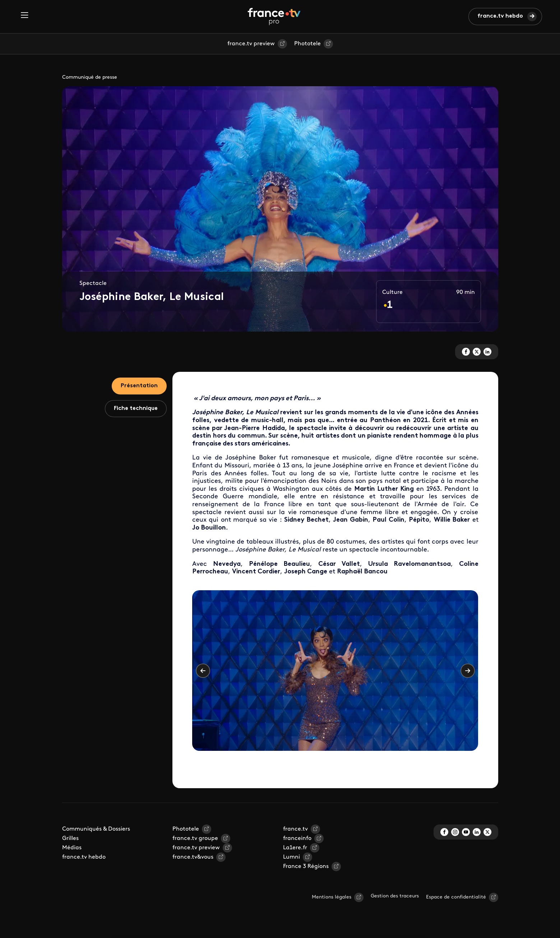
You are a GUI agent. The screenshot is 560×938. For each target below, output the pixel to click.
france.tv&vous (193, 857)
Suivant (468, 671)
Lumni (291, 857)
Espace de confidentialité (456, 897)
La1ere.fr (295, 848)
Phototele (307, 44)
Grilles (70, 838)
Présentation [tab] (139, 386)
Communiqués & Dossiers (96, 829)
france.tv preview (251, 44)
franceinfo (297, 838)
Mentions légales (332, 897)
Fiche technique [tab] (136, 408)
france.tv (295, 829)
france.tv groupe (195, 838)
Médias (72, 848)
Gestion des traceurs (395, 896)
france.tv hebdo (500, 16)
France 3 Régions (306, 867)
